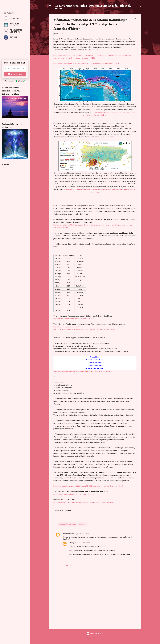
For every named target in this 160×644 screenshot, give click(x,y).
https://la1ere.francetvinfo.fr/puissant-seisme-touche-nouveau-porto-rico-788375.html (86, 63)
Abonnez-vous (15, 74)
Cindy (72, 543)
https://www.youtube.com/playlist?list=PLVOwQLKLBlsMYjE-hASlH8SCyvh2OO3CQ (84, 502)
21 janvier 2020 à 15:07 (82, 543)
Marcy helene (68, 534)
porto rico (83, 524)
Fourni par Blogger (95, 634)
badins (101, 638)
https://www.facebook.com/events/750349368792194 (74, 319)
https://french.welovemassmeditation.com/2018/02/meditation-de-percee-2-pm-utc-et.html (88, 486)
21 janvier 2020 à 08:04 (82, 534)
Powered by (15, 81)
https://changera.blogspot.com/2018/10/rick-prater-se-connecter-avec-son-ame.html (83, 371)
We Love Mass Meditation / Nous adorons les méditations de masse (93, 7)
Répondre (67, 565)
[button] (135, 20)
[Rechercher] (140, 6)
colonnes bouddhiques (68, 524)
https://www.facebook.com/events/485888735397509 (74, 494)
